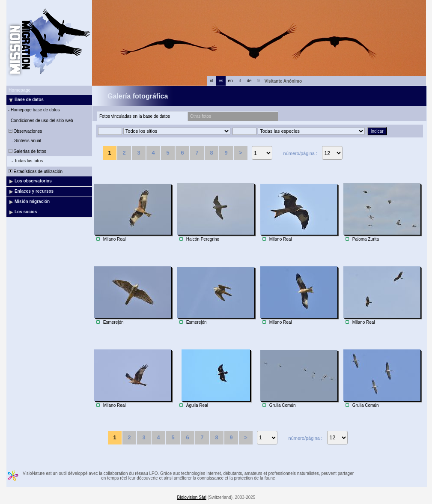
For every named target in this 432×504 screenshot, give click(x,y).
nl (212, 81)
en (230, 81)
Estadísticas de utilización (35, 171)
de (249, 81)
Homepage (19, 90)
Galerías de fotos (27, 151)
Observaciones (25, 131)
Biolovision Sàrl (192, 497)
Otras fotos (201, 116)
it (240, 81)
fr (259, 81)
